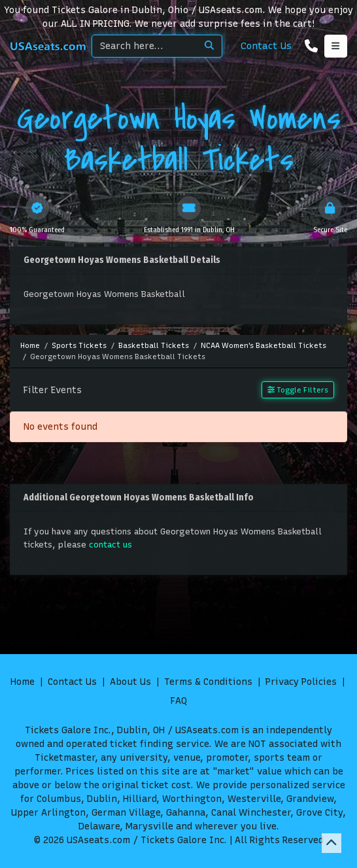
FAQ (178, 701)
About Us (130, 682)
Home (23, 682)
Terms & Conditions (208, 682)
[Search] (144, 46)
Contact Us (266, 46)
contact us (110, 545)
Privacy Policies (301, 682)
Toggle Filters (298, 390)
